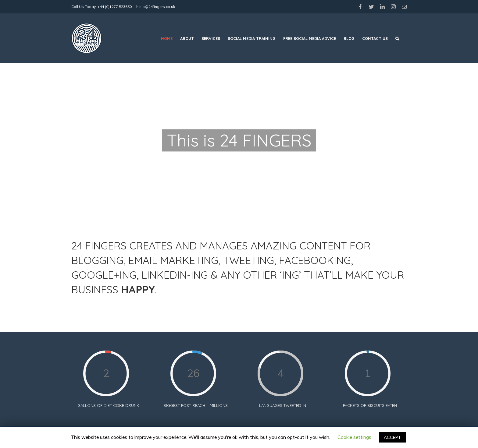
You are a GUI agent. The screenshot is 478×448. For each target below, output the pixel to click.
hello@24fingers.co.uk (156, 7)
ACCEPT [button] (392, 437)
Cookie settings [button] (354, 437)
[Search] (397, 38)
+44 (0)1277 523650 (115, 7)
